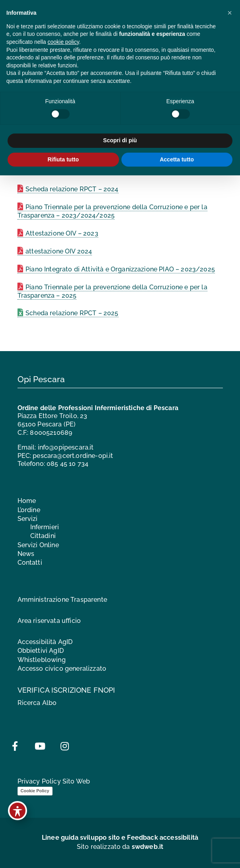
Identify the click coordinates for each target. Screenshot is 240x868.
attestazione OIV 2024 (59, 251)
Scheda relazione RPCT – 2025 (72, 313)
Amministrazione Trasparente (62, 600)
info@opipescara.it (66, 447)
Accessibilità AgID (45, 642)
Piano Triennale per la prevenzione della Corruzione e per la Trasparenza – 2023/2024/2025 (112, 211)
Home (27, 501)
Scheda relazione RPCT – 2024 (72, 189)
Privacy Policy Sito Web (54, 781)
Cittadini (43, 536)
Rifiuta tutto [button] (63, 159)
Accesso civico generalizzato (62, 669)
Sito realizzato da (120, 847)
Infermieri (45, 527)
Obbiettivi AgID (41, 651)
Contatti (30, 563)
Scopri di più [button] (120, 140)
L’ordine (29, 510)
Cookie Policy (35, 791)
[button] (230, 13)
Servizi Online (38, 545)
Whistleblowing (42, 660)
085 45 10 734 (67, 464)
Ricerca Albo (37, 703)
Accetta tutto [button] (177, 159)
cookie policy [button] (63, 42)
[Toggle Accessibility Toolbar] (18, 811)
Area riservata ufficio (49, 621)
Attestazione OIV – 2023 (62, 233)
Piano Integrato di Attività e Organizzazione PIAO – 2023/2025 (120, 269)
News (26, 554)
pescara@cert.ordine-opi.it (73, 456)
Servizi (28, 519)
